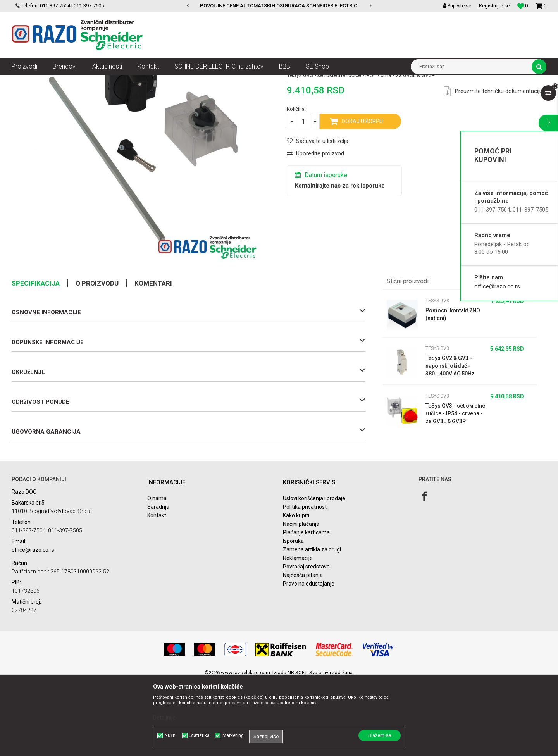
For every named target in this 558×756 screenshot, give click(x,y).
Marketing (233, 735)
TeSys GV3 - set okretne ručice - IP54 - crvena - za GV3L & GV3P (455, 489)
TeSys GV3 (244, 81)
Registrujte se (494, 6)
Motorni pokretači (145, 81)
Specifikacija (36, 358)
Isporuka (293, 616)
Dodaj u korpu (362, 196)
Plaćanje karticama (306, 608)
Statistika (200, 735)
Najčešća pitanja (303, 650)
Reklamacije (298, 633)
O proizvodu (97, 358)
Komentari (153, 358)
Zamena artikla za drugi (312, 625)
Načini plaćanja (301, 599)
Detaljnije (164, 718)
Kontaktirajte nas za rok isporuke (340, 261)
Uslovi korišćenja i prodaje (314, 573)
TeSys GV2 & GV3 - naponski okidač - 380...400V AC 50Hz (450, 441)
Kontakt (157, 591)
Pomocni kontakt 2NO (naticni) (453, 389)
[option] (279, 6)
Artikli (51, 81)
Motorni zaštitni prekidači (198, 81)
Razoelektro (25, 81)
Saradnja (158, 582)
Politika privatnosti (305, 582)
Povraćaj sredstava (306, 642)
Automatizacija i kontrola (92, 81)
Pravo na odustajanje (309, 659)
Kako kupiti (296, 591)
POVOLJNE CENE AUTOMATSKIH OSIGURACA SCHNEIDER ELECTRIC (279, 6)
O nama (157, 573)
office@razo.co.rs (497, 286)
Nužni (171, 735)
